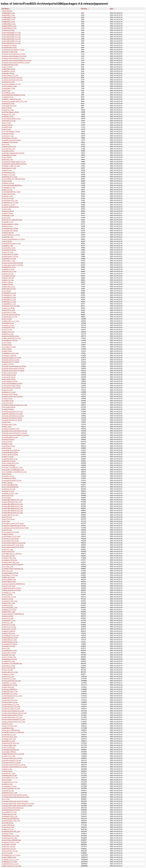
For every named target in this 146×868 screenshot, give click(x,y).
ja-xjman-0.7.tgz (7, 784)
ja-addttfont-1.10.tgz (8, 71)
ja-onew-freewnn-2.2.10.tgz (11, 235)
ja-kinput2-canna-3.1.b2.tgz (11, 315)
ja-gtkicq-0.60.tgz (7, 284)
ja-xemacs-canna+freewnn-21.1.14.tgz (14, 767)
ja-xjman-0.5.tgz (7, 771)
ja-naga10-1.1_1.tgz (8, 592)
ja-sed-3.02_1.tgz (8, 237)
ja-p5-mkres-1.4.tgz (8, 82)
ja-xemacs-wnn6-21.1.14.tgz (11, 763)
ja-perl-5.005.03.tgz (8, 825)
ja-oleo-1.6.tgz (6, 427)
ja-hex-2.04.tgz (7, 157)
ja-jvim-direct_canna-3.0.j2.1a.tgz (13, 523)
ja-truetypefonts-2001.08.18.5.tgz (13, 808)
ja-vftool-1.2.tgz (7, 769)
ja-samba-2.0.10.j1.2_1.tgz (11, 842)
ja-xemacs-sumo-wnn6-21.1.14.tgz (13, 58)
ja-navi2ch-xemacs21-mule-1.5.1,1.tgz (14, 405)
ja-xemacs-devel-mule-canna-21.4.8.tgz (15, 801)
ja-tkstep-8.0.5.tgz (8, 698)
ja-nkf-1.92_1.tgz (7, 160)
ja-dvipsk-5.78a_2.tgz (9, 558)
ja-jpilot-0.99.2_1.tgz (8, 612)
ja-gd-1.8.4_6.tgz (7, 403)
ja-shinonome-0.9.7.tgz (9, 838)
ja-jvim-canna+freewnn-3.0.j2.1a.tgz (14, 543)
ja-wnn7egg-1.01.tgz (9, 446)
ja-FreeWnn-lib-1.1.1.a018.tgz (12, 554)
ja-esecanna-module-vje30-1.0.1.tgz (14, 162)
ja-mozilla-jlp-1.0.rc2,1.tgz (10, 635)
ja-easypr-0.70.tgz (8, 134)
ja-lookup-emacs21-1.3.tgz (11, 429)
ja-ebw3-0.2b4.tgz (8, 233)
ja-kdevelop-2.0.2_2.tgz (9, 793)
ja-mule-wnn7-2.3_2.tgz (10, 700)
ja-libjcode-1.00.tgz (8, 73)
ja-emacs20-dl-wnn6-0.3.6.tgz (12, 480)
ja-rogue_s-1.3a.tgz (8, 308)
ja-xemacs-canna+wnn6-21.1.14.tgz (14, 765)
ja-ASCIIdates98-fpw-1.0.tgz (11, 192)
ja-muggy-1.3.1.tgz (8, 325)
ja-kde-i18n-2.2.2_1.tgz (9, 694)
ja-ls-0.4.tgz (6, 144)
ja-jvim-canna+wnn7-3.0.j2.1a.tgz (13, 545)
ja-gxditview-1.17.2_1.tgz (10, 203)
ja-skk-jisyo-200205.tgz (9, 689)
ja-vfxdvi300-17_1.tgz (9, 297)
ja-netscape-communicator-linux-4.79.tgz (15, 528)
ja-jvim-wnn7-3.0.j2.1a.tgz (10, 539)
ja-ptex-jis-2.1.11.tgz (8, 625)
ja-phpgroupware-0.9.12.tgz (11, 810)
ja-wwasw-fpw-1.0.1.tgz (9, 317)
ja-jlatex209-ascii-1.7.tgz (10, 691)
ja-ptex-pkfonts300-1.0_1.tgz (11, 37)
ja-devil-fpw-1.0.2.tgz (9, 461)
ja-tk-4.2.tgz (6, 648)
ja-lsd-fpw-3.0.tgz (7, 834)
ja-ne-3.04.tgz (6, 291)
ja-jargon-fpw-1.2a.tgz (9, 653)
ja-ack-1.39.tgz (7, 108)
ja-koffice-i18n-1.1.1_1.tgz (10, 321)
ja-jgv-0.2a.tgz (6, 448)
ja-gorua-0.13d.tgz (8, 211)
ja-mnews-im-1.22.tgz (9, 478)
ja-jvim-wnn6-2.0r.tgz (9, 379)
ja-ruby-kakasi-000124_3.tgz (11, 119)
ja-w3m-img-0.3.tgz (8, 551)
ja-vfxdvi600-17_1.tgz (9, 293)
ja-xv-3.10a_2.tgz (7, 567)
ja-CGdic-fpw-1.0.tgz (9, 248)
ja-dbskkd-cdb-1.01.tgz (9, 775)
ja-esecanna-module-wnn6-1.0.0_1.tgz (14, 101)
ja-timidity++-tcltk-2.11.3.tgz (11, 166)
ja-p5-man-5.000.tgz (8, 465)
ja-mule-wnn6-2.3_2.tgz (10, 702)
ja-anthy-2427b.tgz (8, 687)
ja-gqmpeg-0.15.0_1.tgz (10, 601)
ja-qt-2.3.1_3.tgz (7, 853)
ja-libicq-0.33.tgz (7, 226)
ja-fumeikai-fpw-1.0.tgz (9, 651)
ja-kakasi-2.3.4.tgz (8, 674)
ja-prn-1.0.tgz (6, 218)
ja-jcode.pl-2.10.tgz (8, 104)
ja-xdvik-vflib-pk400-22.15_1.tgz (12, 500)
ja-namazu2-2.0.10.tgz (9, 45)
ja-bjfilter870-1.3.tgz (8, 22)
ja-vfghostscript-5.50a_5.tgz (11, 831)
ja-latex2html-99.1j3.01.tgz (11, 743)
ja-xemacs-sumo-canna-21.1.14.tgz (13, 54)
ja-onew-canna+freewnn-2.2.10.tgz (13, 239)
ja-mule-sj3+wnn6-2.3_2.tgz (11, 709)
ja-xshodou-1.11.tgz (8, 205)
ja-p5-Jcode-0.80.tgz (9, 407)
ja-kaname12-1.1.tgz (9, 620)
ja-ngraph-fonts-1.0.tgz (9, 48)
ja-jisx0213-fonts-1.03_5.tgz (11, 821)
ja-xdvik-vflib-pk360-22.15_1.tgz (12, 511)
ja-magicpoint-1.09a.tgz (9, 644)
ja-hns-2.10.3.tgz (7, 670)
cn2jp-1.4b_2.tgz (7, 571)
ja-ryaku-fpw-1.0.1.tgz (9, 597)
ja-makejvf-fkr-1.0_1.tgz (10, 782)
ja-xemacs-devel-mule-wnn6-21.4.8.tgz (15, 795)
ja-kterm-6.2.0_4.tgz (8, 310)
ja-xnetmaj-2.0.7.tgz (8, 661)
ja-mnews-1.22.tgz (8, 476)
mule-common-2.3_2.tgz (10, 851)
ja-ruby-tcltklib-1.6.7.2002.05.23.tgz (13, 179)
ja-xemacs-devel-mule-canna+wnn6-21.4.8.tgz (17, 806)
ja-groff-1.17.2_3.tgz (8, 756)
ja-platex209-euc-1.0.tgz (10, 638)
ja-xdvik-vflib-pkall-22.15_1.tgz (12, 502)
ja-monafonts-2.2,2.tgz (9, 812)
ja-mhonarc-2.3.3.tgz (9, 489)
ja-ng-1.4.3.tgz (7, 343)
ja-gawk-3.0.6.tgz (7, 534)
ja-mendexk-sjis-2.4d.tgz (10, 231)
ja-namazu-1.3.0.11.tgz (9, 560)
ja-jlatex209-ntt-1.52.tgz (10, 685)
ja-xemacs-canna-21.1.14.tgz (11, 760)
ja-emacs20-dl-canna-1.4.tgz (11, 243)
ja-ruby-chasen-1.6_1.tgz (10, 75)
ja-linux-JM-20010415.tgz (10, 487)
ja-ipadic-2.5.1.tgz (8, 829)
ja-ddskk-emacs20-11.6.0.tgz (11, 588)
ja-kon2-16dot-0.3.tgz (9, 582)
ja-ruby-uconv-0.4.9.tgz (9, 373)
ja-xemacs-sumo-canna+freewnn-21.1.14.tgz (17, 60)
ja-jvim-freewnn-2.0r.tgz (9, 381)
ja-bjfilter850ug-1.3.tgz (9, 28)
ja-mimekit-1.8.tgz (8, 401)
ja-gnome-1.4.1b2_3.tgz (10, 52)
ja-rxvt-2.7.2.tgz (7, 330)
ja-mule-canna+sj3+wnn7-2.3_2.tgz (13, 722)
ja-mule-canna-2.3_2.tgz (10, 672)
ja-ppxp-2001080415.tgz (10, 485)
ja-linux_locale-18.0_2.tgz (10, 463)
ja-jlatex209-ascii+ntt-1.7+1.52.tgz (13, 754)
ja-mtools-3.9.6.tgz (8, 439)
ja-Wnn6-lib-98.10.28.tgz (10, 452)
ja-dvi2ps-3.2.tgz (7, 399)
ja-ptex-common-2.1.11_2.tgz (11, 866)
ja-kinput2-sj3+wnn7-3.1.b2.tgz (12, 420)
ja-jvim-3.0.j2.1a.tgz (8, 519)
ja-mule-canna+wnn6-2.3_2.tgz (12, 715)
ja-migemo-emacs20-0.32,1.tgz (12, 78)
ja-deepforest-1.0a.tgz (9, 155)
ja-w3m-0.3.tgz (7, 530)
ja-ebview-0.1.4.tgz (8, 269)
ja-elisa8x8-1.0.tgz (8, 323)
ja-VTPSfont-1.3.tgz (8, 93)
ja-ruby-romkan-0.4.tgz (9, 86)
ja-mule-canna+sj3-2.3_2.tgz (11, 681)
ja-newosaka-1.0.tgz (8, 88)
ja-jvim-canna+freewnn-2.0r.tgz (12, 383)
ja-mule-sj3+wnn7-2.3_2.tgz (11, 707)
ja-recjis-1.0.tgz (7, 181)
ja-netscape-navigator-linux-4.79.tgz (14, 526)
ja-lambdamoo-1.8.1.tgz (10, 340)
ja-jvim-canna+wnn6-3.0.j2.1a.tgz (13, 547)
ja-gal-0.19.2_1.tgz (8, 676)
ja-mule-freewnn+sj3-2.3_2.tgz (12, 696)
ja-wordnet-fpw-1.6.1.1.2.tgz (11, 855)
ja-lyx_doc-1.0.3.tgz (8, 556)
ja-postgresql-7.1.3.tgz (9, 786)
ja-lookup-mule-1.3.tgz (9, 424)
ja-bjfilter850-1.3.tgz (8, 15)
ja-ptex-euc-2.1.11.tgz (9, 627)
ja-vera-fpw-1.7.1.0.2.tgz (10, 575)
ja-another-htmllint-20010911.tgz (12, 569)
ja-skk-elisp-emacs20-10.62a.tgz (12, 564)
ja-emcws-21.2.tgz (8, 791)
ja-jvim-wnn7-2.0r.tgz (9, 377)
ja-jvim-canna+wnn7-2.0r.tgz (11, 388)
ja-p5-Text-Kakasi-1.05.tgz (10, 112)
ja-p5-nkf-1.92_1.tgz (8, 149)
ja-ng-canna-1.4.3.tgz (9, 347)
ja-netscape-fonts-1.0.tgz (10, 65)
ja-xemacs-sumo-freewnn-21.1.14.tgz (14, 56)
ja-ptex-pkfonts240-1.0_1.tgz (11, 39)
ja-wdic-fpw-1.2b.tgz (8, 846)
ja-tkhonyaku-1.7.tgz (8, 261)
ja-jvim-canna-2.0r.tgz (9, 375)
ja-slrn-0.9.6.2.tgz (8, 495)
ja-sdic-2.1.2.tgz (7, 190)
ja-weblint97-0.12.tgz (9, 267)
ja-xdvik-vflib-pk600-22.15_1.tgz (12, 506)
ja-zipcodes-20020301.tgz (10, 750)
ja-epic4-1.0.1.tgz (7, 599)
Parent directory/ (7, 11)
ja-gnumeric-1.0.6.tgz (9, 844)
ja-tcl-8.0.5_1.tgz (7, 623)
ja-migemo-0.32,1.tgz (9, 739)
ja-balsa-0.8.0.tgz (7, 616)
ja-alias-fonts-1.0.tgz (8, 69)
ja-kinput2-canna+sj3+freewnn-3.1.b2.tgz (15, 435)
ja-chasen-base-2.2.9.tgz (10, 573)
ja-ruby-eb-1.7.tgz (8, 136)
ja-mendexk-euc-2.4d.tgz (10, 228)
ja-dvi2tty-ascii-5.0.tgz (9, 147)
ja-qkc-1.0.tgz (6, 129)
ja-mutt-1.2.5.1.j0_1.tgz (9, 726)
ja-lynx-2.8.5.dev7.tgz (9, 657)
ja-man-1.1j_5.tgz (8, 252)
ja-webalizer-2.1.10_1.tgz (10, 353)
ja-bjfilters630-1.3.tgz (9, 17)
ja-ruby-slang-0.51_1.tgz (10, 200)
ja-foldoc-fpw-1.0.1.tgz (9, 814)
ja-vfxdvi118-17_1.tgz (9, 302)
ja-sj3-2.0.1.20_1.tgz (9, 586)
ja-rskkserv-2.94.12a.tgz (10, 142)
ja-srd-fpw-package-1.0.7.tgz (11, 84)
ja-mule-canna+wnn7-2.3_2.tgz (12, 717)
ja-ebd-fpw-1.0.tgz (8, 728)
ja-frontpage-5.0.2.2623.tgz (11, 450)
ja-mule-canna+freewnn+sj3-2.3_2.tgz (14, 713)
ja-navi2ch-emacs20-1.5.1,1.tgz (12, 412)
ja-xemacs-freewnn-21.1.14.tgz (12, 758)
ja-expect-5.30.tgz (8, 409)
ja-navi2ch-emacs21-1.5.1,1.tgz (12, 414)
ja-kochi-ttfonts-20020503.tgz (11, 840)
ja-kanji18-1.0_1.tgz (8, 655)
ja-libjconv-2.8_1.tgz (8, 114)
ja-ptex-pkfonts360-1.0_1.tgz (11, 41)
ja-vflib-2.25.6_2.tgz (8, 577)
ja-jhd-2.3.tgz (6, 91)
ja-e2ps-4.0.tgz (7, 170)
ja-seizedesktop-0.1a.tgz (10, 437)
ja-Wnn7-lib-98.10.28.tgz (10, 455)
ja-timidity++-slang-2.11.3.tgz (11, 99)
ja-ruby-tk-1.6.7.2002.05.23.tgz (12, 220)
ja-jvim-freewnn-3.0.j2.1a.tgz (11, 536)
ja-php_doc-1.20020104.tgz (11, 730)
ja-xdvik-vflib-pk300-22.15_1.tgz (12, 504)
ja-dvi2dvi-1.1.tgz (7, 246)
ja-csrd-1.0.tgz (6, 209)
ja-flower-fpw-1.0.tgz (8, 287)
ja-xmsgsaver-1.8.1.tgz (9, 138)
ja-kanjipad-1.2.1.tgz (8, 187)
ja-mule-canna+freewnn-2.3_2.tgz (13, 711)
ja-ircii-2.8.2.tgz (7, 517)
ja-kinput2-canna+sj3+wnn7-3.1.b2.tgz (14, 433)
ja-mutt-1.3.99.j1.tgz (8, 747)
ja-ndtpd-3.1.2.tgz (8, 334)
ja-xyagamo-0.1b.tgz (9, 276)
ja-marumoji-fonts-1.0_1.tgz (11, 788)
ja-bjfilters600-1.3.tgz (9, 24)
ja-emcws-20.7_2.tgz (9, 773)
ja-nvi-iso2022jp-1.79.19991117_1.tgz (14, 472)
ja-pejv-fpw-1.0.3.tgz (8, 666)
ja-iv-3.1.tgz (6, 799)
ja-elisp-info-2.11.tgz (8, 194)
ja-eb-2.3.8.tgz (7, 474)
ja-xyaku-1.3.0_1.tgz (8, 175)
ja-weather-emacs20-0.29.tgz (11, 140)
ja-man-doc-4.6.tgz (8, 827)
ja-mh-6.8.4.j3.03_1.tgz (9, 737)
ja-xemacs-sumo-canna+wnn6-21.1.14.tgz (16, 63)
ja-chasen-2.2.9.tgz (8, 30)
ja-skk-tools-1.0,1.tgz (9, 121)
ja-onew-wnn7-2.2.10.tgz (10, 254)
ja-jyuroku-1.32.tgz (8, 151)
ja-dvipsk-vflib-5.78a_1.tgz (10, 562)
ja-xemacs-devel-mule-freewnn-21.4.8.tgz (15, 797)
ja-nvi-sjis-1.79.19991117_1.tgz (12, 467)
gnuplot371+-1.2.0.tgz (9, 683)
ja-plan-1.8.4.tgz (7, 483)
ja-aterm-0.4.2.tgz (8, 274)
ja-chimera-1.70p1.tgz (9, 356)
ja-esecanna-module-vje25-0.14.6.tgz (14, 164)
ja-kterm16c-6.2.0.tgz (9, 289)
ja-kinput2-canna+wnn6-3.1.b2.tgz (13, 368)
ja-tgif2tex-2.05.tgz (8, 183)
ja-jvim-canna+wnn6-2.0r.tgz (11, 386)
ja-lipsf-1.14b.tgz (7, 282)
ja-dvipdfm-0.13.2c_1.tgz (10, 493)
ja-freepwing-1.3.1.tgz (9, 259)
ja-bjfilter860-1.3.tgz (8, 19)
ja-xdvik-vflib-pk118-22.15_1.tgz (12, 513)
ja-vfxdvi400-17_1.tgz (9, 300)
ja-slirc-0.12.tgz (7, 319)
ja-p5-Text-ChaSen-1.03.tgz (11, 131)
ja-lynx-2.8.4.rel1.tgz (8, 668)
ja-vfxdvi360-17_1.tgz (9, 304)
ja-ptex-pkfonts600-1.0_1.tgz (11, 35)
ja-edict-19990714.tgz (9, 857)
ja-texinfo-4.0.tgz (7, 605)
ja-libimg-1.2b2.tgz (8, 278)
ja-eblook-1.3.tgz (7, 196)
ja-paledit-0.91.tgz (8, 97)
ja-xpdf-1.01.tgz (7, 351)
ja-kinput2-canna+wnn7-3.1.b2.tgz (13, 371)
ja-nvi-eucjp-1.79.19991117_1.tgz (13, 470)
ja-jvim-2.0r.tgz (7, 349)
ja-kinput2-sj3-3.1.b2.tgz (10, 394)
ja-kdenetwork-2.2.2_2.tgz (10, 836)
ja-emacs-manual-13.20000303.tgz (13, 584)
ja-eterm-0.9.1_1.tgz (8, 603)
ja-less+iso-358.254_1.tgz (10, 336)
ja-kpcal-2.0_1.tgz (8, 110)
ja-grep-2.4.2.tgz (7, 390)
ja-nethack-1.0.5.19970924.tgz (12, 663)
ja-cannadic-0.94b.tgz (9, 752)
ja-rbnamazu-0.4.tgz (8, 172)
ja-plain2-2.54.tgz (7, 213)
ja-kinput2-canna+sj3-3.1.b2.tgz (12, 396)
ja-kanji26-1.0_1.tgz (8, 741)
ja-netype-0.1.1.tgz (8, 491)
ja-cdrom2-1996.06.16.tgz (10, 207)
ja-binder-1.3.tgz (7, 444)
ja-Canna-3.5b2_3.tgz (9, 745)
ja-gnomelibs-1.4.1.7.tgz (10, 778)
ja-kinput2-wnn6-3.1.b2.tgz (11, 360)
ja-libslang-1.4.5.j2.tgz (9, 610)
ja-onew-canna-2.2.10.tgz (10, 224)
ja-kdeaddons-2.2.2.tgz (9, 659)
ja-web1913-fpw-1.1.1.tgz (10, 864)
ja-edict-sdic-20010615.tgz (11, 819)
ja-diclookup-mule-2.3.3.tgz (11, 306)
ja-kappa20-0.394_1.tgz (10, 816)
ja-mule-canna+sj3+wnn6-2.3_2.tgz (13, 719)
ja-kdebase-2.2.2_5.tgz (9, 862)
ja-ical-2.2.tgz (6, 422)
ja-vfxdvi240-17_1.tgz (9, 295)
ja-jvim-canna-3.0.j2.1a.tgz (11, 532)
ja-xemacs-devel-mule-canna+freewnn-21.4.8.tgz (18, 803)
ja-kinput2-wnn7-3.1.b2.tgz (11, 362)
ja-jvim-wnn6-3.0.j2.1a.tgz (10, 541)
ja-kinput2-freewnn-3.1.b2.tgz (11, 358)
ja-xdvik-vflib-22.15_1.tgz (10, 515)
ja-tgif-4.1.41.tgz (7, 67)
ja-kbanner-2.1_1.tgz (9, 392)
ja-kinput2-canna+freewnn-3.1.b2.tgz (14, 366)
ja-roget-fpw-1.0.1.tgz (9, 735)
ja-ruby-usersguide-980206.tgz (12, 185)
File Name (5, 9)
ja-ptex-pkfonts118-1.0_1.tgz (11, 43)
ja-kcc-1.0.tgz (6, 123)
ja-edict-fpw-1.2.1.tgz (9, 849)
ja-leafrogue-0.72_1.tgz (9, 177)
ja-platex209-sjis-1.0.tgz (10, 642)
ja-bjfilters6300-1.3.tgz (9, 26)
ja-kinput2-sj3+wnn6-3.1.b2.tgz (12, 418)
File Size (84, 9)
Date (111, 9)
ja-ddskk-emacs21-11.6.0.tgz (11, 590)
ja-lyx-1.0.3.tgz (7, 780)
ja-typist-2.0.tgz (7, 345)
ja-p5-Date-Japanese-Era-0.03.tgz (13, 153)
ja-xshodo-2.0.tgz (7, 116)
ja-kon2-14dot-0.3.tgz (9, 579)
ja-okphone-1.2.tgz (8, 215)
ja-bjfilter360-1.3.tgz (8, 13)
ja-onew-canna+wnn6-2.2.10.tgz (12, 263)
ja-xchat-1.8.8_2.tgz (8, 633)
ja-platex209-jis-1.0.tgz (9, 640)
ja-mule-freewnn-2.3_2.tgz (10, 704)
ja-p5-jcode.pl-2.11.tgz (9, 106)
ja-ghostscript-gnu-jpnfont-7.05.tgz (13, 50)
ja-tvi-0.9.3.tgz (6, 498)
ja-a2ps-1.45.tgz (7, 125)
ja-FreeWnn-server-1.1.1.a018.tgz (13, 732)
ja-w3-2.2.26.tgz (7, 595)
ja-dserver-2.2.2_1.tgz (9, 271)
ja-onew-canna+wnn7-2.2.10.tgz (12, 265)
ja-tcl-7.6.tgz (6, 521)
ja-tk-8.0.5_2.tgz (7, 724)
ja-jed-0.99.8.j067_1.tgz (10, 608)
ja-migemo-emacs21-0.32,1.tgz (12, 80)
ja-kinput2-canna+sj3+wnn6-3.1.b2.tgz (14, 431)
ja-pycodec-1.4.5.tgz (8, 646)
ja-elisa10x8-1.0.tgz (8, 327)
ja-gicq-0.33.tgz (7, 241)
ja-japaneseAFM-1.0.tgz (10, 459)
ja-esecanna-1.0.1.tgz (9, 168)
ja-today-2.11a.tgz (8, 457)
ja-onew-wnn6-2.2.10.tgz (10, 256)
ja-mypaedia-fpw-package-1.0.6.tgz (13, 95)
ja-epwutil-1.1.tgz (7, 222)
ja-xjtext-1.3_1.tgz (8, 280)
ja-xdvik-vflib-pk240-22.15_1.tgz (12, 508)
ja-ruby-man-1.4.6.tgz (9, 312)
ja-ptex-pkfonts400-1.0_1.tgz (11, 32)
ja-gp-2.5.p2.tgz (7, 442)
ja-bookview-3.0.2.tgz (9, 250)
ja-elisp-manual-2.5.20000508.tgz (13, 614)
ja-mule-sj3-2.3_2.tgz (9, 679)
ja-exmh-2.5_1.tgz (8, 618)
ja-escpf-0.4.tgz (7, 127)
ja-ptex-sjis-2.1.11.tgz (9, 629)
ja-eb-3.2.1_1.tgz (7, 549)
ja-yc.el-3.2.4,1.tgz (8, 198)
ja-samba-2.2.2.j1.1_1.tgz (10, 860)
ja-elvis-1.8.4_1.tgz (8, 332)
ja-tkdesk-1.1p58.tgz (8, 631)
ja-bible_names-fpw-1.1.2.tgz (11, 338)
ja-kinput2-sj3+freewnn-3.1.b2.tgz (13, 416)
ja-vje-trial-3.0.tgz (7, 823)
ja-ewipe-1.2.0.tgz (8, 364)
